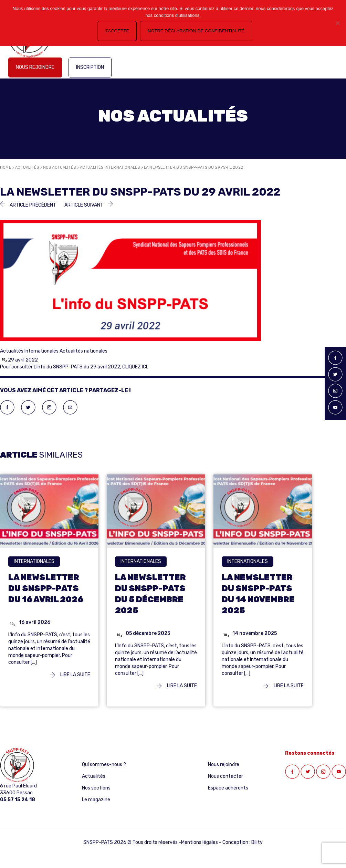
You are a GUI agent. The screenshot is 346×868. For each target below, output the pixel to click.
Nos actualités (60, 168)
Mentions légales (200, 842)
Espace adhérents (228, 788)
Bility (257, 842)
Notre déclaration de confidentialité (196, 31)
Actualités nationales (83, 351)
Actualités (27, 168)
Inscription (90, 67)
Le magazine (96, 800)
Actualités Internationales (110, 168)
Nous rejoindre (35, 67)
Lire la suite (70, 675)
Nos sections (96, 788)
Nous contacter (226, 776)
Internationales (34, 561)
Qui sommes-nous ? (104, 765)
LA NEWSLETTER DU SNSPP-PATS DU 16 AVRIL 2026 (46, 588)
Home (6, 168)
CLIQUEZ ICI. (135, 367)
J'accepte (117, 31)
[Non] (337, 23)
